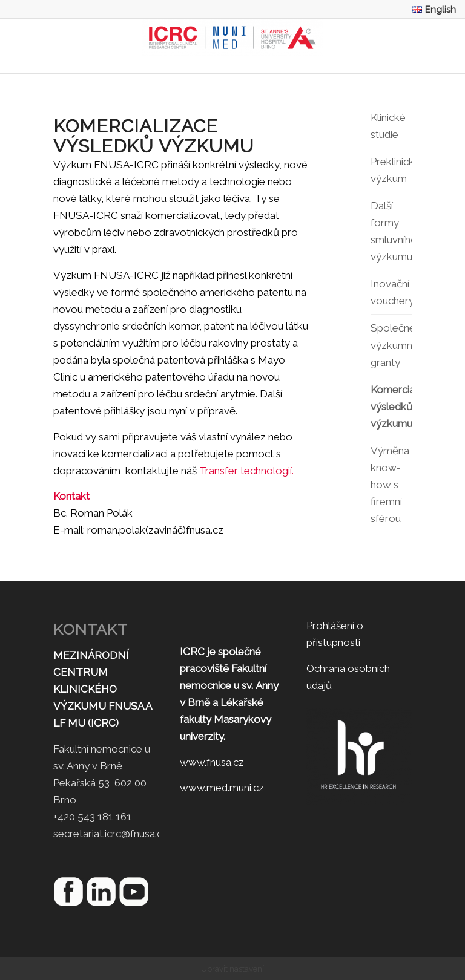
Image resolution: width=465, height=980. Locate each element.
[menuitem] (431, 9)
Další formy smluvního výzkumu (391, 231)
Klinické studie (388, 126)
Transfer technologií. (246, 471)
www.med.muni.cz (222, 788)
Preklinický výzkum (391, 170)
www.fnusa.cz (212, 762)
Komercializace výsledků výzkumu (391, 407)
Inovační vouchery (391, 292)
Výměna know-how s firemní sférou (390, 485)
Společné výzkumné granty (391, 345)
